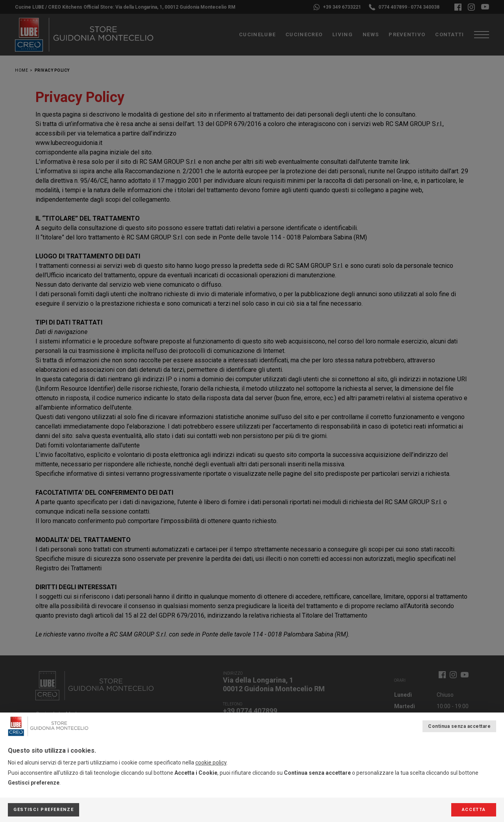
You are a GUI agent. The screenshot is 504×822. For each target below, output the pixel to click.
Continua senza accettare (459, 726)
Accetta (474, 810)
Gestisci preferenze (44, 810)
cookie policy (211, 763)
